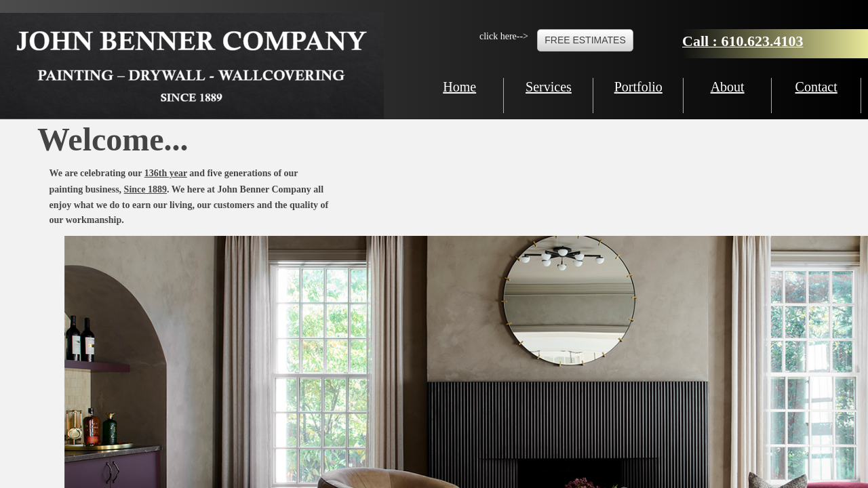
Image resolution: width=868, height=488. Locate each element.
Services (549, 87)
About (728, 87)
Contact (816, 87)
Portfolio (638, 87)
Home (459, 87)
